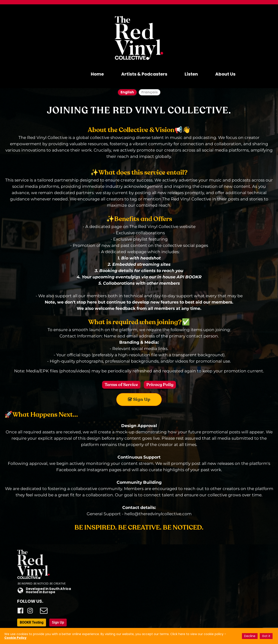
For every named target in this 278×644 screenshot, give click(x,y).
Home (97, 74)
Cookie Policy (15, 638)
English (127, 92)
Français (150, 92)
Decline (250, 636)
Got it (266, 636)
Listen (191, 74)
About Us (225, 74)
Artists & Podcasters (144, 74)
